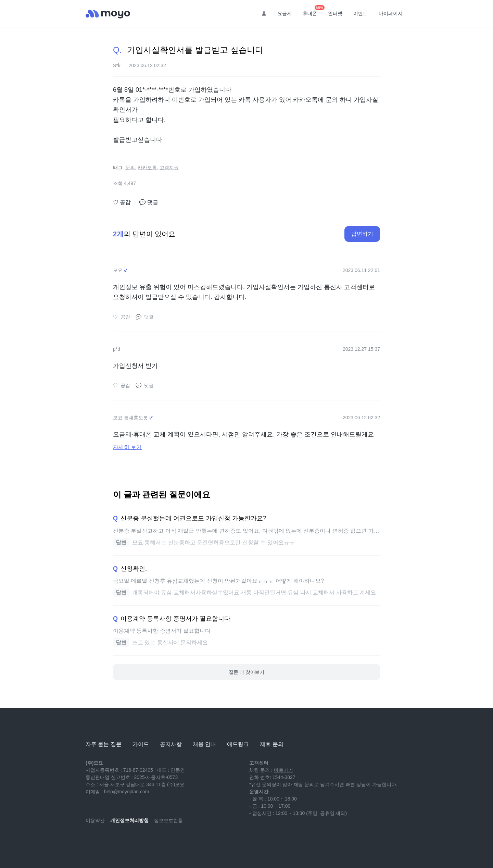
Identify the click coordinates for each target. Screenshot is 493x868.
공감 (122, 202)
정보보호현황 (168, 820)
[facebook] (136, 841)
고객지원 (169, 168)
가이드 (141, 744)
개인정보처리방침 (129, 820)
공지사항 (171, 744)
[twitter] (151, 841)
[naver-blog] (106, 841)
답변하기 (362, 234)
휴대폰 (312, 11)
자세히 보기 (127, 447)
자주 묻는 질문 (104, 744)
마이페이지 (391, 13)
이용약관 (95, 820)
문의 (130, 168)
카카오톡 (147, 168)
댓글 (149, 202)
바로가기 (283, 770)
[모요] (103, 725)
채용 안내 (204, 744)
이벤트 (361, 13)
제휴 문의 (271, 744)
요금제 (285, 13)
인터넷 (335, 13)
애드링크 (238, 744)
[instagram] (121, 841)
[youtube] (91, 841)
